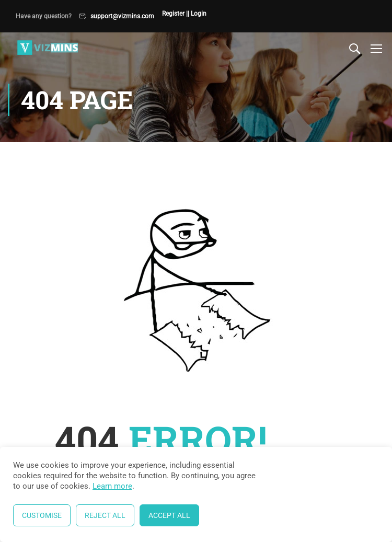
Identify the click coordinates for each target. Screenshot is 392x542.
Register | (175, 14)
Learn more (112, 486)
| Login (197, 14)
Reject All (105, 515)
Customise (42, 515)
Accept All (169, 515)
